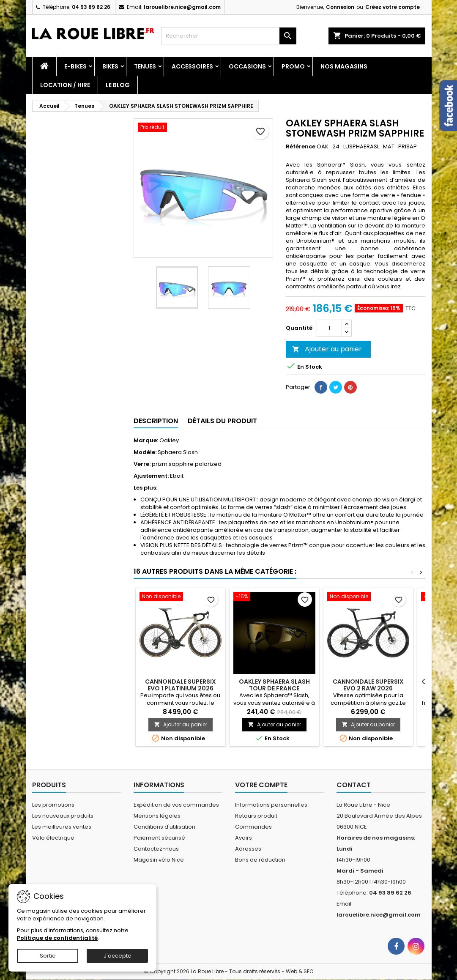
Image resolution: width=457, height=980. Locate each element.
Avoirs (244, 838)
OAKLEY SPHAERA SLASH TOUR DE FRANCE (274, 685)
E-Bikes (75, 66)
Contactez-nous (156, 849)
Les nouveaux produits (63, 816)
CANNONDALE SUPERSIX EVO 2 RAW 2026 (368, 685)
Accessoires (192, 66)
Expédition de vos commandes (176, 805)
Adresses (248, 849)
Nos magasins (344, 66)
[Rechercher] (229, 36)
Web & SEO (300, 971)
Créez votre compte (393, 7)
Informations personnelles (271, 805)
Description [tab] (156, 421)
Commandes (253, 827)
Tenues (145, 66)
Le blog (118, 85)
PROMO (293, 66)
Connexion (340, 7)
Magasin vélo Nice (159, 860)
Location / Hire (65, 85)
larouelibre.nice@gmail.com (182, 7)
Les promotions (53, 805)
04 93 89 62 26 (91, 7)
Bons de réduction (260, 860)
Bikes (110, 66)
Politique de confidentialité (57, 938)
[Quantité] (329, 328)
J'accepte (118, 956)
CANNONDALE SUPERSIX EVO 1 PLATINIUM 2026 (181, 685)
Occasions (247, 66)
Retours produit (256, 816)
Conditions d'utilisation (164, 827)
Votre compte (261, 785)
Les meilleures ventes (62, 827)
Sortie (48, 956)
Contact (354, 785)
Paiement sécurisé (159, 838)
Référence (301, 147)
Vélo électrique (53, 838)
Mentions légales (157, 816)
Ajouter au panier (327, 349)
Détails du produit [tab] (222, 421)
